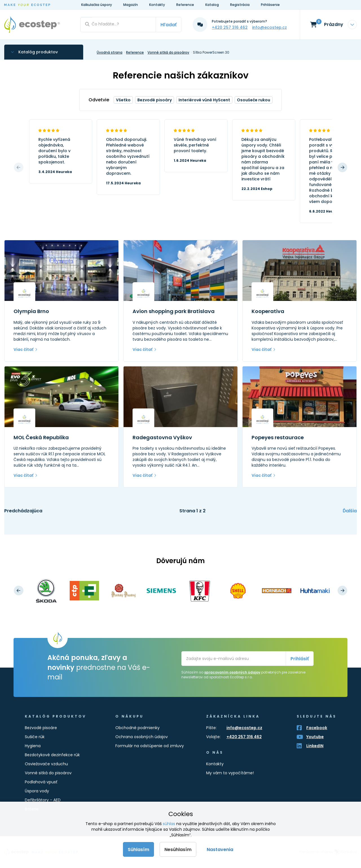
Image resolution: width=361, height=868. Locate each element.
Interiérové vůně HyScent (204, 100)
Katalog (212, 5)
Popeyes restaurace (278, 437)
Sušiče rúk (35, 737)
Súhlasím (138, 850)
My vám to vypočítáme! (230, 773)
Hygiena (33, 746)
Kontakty (157, 5)
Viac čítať (23, 349)
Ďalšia (350, 511)
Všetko (123, 100)
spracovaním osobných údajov (232, 672)
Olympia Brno (31, 311)
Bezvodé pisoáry (155, 100)
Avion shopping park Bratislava (174, 311)
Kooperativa (268, 311)
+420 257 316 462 (230, 27)
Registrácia (240, 5)
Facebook (317, 728)
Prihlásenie (270, 5)
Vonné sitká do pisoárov (48, 773)
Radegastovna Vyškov (162, 437)
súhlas (169, 824)
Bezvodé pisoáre (41, 728)
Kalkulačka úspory (97, 5)
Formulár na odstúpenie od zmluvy (150, 746)
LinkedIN (315, 746)
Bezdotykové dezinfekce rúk (52, 755)
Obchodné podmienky (137, 728)
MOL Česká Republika (41, 437)
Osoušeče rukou (254, 100)
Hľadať (169, 25)
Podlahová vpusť (41, 782)
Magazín (131, 5)
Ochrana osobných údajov (142, 737)
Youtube (315, 737)
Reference (185, 5)
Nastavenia (220, 850)
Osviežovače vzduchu (46, 764)
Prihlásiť (300, 659)
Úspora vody (37, 791)
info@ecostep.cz (269, 27)
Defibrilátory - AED (43, 800)
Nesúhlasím (178, 850)
